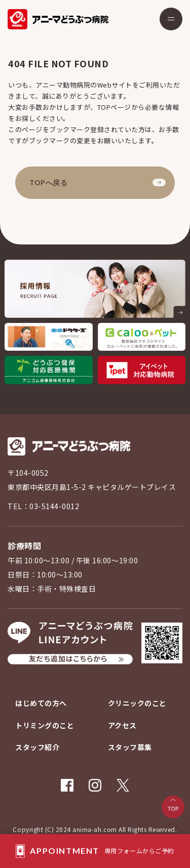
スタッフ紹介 (37, 747)
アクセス (122, 725)
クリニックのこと (137, 703)
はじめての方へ (41, 703)
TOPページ (114, 107)
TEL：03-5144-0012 (43, 506)
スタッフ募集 (130, 747)
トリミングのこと (45, 725)
